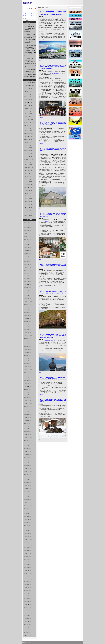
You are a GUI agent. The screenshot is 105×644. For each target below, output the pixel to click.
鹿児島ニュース (28, 213)
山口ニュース (27, 176)
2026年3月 (27, 225)
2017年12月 (27, 505)
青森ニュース (27, 88)
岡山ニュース (27, 170)
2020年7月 (27, 418)
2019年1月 (27, 469)
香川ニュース (27, 185)
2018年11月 (27, 474)
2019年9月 (27, 446)
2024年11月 (27, 270)
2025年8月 (27, 245)
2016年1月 (27, 570)
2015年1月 (27, 604)
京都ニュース (27, 159)
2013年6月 (27, 633)
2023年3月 (27, 327)
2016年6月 (27, 556)
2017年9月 (27, 514)
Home (39, 8)
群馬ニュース (27, 105)
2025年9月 (27, 242)
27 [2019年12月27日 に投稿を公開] (31, 17)
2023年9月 (27, 310)
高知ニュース (27, 193)
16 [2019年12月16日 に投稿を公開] (24, 15)
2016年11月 (27, 542)
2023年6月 (27, 318)
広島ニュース (27, 173)
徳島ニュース (27, 188)
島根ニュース (27, 182)
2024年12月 (27, 268)
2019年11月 (27, 440)
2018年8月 (27, 483)
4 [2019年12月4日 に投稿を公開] (28, 12)
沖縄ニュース (27, 216)
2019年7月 (27, 452)
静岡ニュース (27, 134)
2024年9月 (27, 276)
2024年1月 (27, 299)
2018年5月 (27, 491)
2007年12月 (27, 636)
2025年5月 (27, 253)
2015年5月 (27, 593)
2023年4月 (27, 324)
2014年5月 (27, 627)
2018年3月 (27, 497)
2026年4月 (27, 222)
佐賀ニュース (27, 199)
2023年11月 (27, 304)
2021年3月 (27, 395)
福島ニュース (27, 103)
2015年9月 (27, 582)
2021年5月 (27, 389)
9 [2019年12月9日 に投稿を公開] (24, 14)
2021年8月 (27, 381)
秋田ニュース (27, 91)
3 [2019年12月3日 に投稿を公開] (26, 12)
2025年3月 (27, 259)
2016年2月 (27, 568)
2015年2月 (27, 602)
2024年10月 (27, 273)
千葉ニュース (27, 117)
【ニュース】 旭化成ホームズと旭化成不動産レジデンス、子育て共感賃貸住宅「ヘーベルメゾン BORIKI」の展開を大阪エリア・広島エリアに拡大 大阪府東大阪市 (30, 51)
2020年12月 (27, 403)
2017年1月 (27, 537)
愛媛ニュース (27, 190)
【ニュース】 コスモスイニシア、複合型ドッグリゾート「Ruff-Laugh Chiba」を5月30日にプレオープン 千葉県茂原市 (30, 28)
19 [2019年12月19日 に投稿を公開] (29, 15)
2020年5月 (27, 423)
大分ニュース (27, 204)
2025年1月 (27, 265)
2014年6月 (27, 624)
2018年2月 (27, 500)
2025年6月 (27, 250)
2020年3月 (27, 429)
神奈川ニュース (28, 122)
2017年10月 (27, 511)
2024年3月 (27, 293)
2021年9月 (27, 378)
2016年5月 (27, 559)
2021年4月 (27, 392)
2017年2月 (27, 534)
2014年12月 (27, 607)
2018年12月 (27, 471)
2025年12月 (27, 233)
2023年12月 (27, 301)
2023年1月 (27, 333)
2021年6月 (27, 386)
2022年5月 (27, 355)
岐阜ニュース (27, 139)
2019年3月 (27, 463)
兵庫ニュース (27, 165)
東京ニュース (27, 119)
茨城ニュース (27, 111)
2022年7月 (27, 350)
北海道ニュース (28, 86)
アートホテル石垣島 (46, 221)
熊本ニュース (27, 207)
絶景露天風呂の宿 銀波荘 (49, 341)
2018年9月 (27, 480)
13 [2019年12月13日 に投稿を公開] (31, 14)
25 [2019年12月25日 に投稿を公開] (28, 17)
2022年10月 (27, 341)
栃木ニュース (27, 108)
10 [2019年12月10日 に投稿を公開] (26, 14)
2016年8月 (27, 551)
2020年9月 (27, 412)
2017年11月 (27, 508)
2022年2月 (27, 364)
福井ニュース (27, 148)
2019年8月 (27, 449)
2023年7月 (27, 316)
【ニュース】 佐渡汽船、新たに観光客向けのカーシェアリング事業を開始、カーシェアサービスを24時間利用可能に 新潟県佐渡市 (30, 73)
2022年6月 (27, 352)
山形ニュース (27, 100)
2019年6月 (27, 454)
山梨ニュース (27, 131)
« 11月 (24, 20)
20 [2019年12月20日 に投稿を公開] (31, 15)
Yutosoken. (36, 642)
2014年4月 (27, 630)
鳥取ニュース (27, 179)
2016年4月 (27, 562)
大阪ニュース (27, 162)
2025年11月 (27, 236)
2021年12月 (27, 369)
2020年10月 (27, 409)
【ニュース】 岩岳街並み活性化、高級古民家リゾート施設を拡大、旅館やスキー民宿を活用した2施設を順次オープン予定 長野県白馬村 (53, 150)
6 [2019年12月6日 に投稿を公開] (31, 12)
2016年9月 (27, 548)
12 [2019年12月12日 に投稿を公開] (29, 14)
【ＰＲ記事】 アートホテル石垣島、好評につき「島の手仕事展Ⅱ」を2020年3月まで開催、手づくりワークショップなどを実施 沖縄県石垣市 (53, 215)
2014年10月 (27, 613)
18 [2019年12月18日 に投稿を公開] (28, 15)
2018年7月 (27, 486)
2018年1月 (27, 503)
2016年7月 (27, 554)
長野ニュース (27, 128)
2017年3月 (27, 531)
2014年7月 (27, 621)
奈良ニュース (27, 156)
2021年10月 (27, 375)
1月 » (27, 20)
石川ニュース (27, 145)
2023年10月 (27, 307)
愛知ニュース (27, 137)
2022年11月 (27, 338)
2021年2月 (27, 398)
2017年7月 (27, 519)
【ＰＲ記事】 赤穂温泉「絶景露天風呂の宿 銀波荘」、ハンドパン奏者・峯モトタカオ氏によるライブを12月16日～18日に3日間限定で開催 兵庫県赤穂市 (53, 336)
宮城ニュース (27, 97)
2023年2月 (27, 330)
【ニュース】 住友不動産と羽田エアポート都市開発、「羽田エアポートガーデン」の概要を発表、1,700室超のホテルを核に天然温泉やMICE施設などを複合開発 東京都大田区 (53, 13)
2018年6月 (27, 488)
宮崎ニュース (27, 210)
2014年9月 (27, 616)
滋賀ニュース (27, 151)
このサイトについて (29, 83)
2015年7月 (27, 588)
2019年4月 (27, 460)
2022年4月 (27, 358)
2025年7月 (27, 248)
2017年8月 (27, 517)
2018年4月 (27, 494)
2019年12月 (27, 437)
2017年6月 (27, 522)
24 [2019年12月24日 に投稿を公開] (26, 17)
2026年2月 (27, 228)
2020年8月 (27, 415)
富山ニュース (27, 142)
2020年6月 (27, 420)
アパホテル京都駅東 (54, 73)
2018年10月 (27, 477)
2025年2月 (27, 262)
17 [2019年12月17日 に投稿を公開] (26, 15)
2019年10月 (27, 443)
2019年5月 (27, 457)
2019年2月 (27, 466)
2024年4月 (27, 290)
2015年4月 (27, 596)
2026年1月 (27, 231)
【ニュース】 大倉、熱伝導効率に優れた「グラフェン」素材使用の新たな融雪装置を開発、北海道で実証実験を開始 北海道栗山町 (53, 401)
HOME (77, 2)
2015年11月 (27, 576)
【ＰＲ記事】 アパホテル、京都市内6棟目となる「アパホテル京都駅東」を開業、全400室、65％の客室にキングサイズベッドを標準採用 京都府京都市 (53, 67)
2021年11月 (27, 372)
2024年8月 (27, 279)
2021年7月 (27, 384)
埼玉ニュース (27, 114)
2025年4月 (27, 256)
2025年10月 (27, 239)
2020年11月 (27, 406)
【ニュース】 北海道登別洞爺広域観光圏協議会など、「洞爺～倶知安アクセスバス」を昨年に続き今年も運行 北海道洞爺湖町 (53, 266)
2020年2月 (27, 432)
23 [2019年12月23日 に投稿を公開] (24, 17)
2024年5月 (27, 287)
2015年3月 (27, 599)
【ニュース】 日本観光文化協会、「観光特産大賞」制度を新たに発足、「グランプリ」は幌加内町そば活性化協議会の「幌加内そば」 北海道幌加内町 (53, 124)
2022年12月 (27, 335)
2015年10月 (27, 579)
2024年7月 (27, 282)
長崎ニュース (27, 202)
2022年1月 (27, 367)
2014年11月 (27, 610)
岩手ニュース (27, 94)
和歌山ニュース (28, 168)
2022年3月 (27, 361)
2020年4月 (27, 426)
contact (81, 2)
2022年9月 (27, 344)
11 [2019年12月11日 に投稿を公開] (28, 14)
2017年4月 (27, 528)
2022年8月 (27, 347)
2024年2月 (27, 296)
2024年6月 (27, 284)
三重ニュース (27, 153)
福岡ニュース (27, 196)
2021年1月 (27, 401)
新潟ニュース (27, 125)
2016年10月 (27, 545)
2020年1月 (27, 435)
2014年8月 (27, 619)
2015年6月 (27, 590)
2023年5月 (27, 321)
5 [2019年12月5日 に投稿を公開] (30, 12)
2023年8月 (27, 313)
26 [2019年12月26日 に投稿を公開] (29, 17)
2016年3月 (27, 565)
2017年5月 (27, 525)
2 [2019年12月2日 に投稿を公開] (24, 12)
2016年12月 (27, 539)
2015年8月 (27, 585)
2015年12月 (27, 573)
